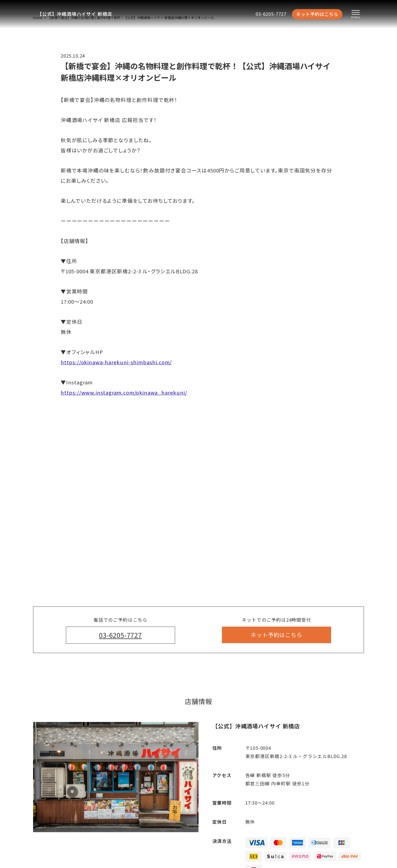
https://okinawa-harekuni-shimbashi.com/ (116, 362)
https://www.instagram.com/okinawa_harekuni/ (124, 392)
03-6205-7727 (271, 14)
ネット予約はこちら (317, 14)
